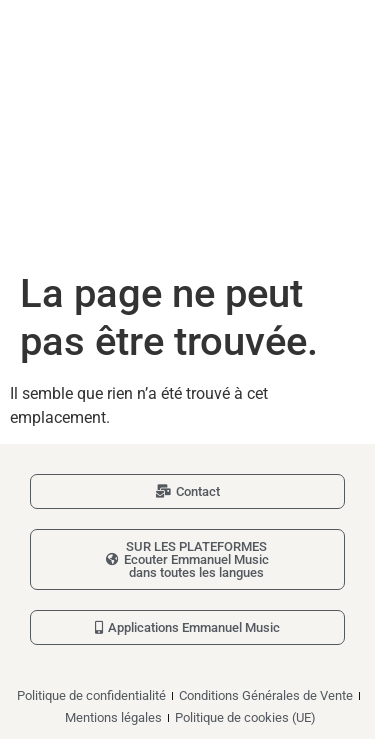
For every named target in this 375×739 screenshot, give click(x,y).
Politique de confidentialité (91, 695)
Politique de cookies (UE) (245, 717)
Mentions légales (113, 717)
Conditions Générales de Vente (266, 695)
